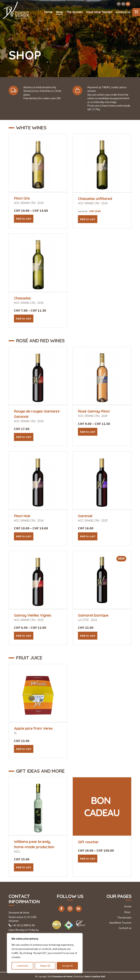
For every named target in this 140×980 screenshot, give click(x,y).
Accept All (67, 966)
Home (128, 906)
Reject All (45, 966)
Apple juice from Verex (33, 728)
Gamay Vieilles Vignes (33, 615)
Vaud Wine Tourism (120, 923)
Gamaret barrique (93, 615)
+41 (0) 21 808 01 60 (23, 925)
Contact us (125, 928)
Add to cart (24, 219)
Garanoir (85, 516)
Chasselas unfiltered (95, 199)
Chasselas (22, 298)
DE (123, 4)
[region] (45, 953)
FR (119, 4)
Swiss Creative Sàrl (95, 977)
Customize (23, 966)
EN (128, 4)
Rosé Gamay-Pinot (94, 411)
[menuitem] (48, 12)
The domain (124, 918)
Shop (127, 912)
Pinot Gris (22, 198)
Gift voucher (88, 842)
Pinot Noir (22, 516)
